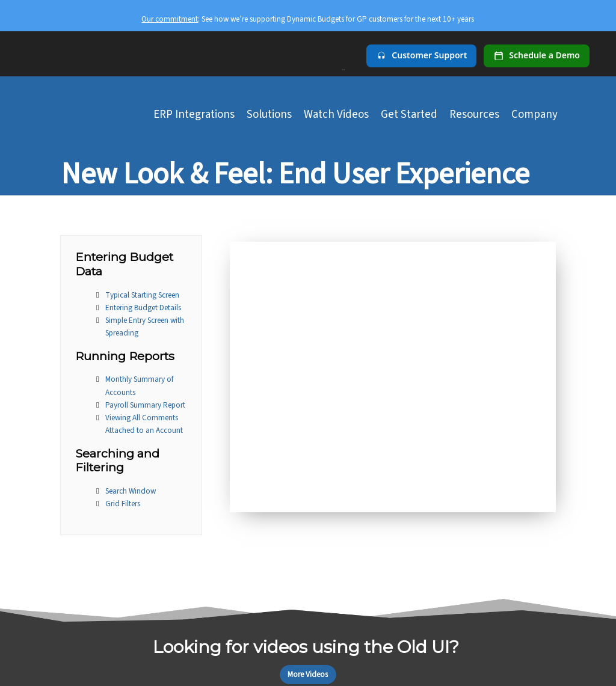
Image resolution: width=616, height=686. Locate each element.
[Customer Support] (421, 56)
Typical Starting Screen (142, 295)
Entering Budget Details (143, 308)
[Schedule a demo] (537, 56)
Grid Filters (123, 504)
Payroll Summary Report (145, 405)
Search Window (131, 491)
